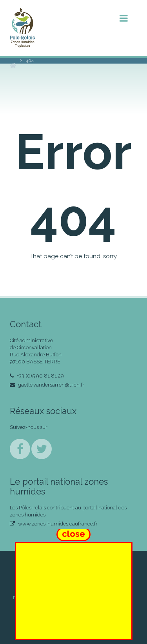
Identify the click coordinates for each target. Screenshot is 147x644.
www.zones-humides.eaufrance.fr (54, 524)
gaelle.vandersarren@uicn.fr (47, 385)
